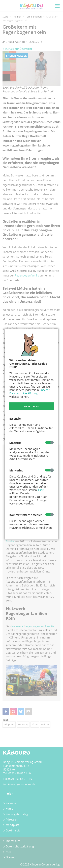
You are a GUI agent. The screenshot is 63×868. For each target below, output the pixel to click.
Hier (41, 490)
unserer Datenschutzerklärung (29, 392)
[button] (31, 406)
